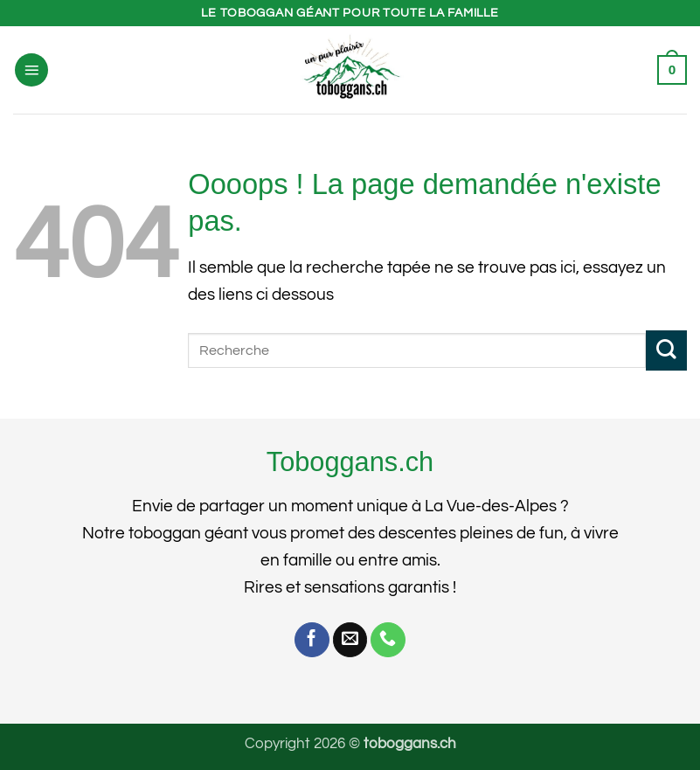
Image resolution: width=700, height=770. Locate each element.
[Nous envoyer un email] (350, 640)
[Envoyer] (666, 351)
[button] (31, 70)
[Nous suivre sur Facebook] (312, 640)
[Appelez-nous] (388, 640)
